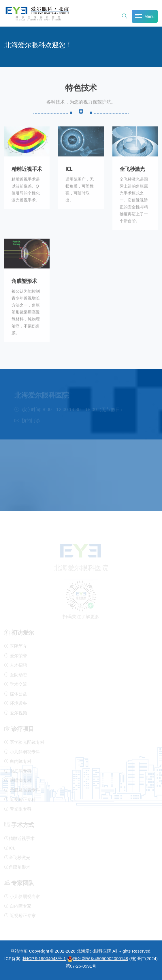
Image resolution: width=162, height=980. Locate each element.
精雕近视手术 (27, 167)
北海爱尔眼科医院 (94, 951)
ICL (69, 167)
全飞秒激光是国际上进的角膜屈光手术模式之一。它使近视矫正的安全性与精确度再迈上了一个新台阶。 (134, 198)
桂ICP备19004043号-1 (44, 958)
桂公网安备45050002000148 (98, 958)
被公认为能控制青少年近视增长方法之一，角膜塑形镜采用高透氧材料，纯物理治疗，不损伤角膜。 (26, 310)
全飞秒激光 (132, 167)
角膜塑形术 (24, 279)
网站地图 (19, 951)
